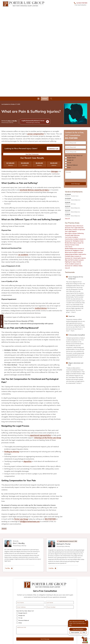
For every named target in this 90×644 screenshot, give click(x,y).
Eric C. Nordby (13, 121)
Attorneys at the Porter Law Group (48, 438)
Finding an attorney (12, 452)
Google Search (71, 158)
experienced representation (40, 435)
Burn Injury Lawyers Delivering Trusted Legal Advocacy (74, 234)
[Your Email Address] (30, 607)
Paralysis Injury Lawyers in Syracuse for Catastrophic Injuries (75, 257)
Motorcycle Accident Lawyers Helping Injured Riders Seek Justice (76, 253)
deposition (28, 461)
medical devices (41, 308)
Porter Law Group (21, 519)
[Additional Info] (45, 630)
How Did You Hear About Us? (74, 156)
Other (69, 168)
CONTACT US (53, 149)
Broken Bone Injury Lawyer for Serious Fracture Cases (74, 244)
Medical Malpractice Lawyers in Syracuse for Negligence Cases (75, 249)
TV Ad (69, 163)
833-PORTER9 (50, 519)
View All (67, 218)
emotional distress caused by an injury (34, 190)
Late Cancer (69, 247)
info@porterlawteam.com (30, 521)
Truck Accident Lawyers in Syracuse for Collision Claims (74, 265)
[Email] (76, 147)
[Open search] (51, 99)
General (4, 528)
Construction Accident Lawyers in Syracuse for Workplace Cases (75, 240)
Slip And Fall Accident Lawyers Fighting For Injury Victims (74, 261)
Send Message (76, 184)
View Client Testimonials (32, 154)
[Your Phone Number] (60, 607)
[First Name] (76, 143)
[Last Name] (60, 603)
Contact (45, 99)
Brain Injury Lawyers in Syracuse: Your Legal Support (75, 230)
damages (55, 171)
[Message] (76, 175)
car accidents (23, 255)
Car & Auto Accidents (72, 237)
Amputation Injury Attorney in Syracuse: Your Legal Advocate (74, 227)
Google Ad (70, 160)
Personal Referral (72, 165)
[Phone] (76, 152)
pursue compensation (36, 134)
